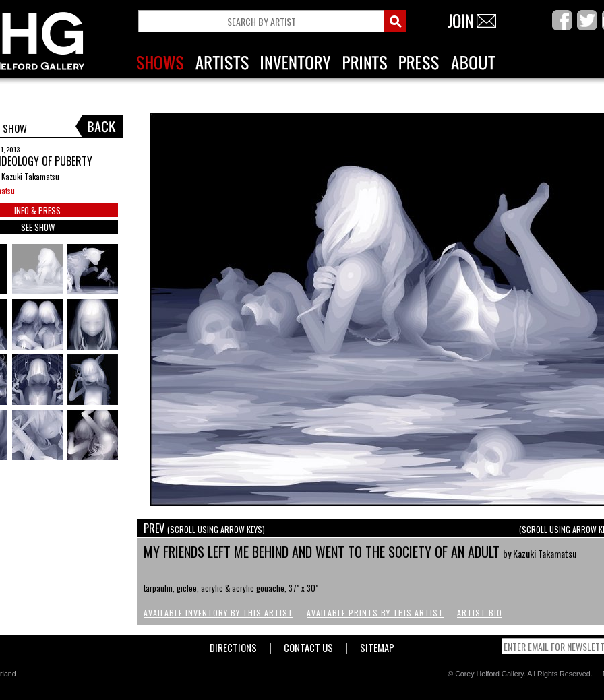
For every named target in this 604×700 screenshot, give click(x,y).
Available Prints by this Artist (375, 613)
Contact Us (308, 645)
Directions (233, 645)
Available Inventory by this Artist (218, 613)
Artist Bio (480, 613)
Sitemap (377, 645)
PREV (204, 528)
